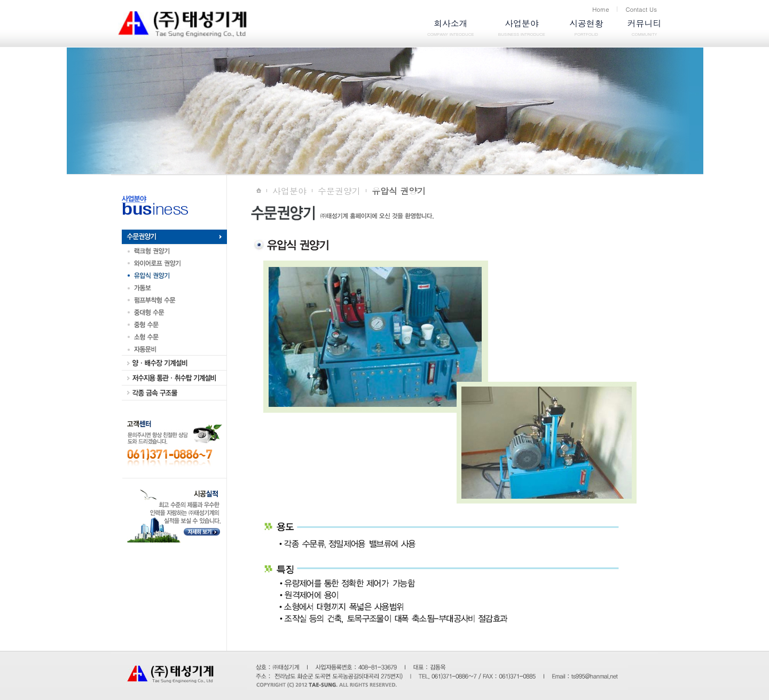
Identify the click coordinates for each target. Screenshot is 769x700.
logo (234, 25)
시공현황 (586, 29)
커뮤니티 (644, 29)
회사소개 (451, 29)
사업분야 (522, 29)
